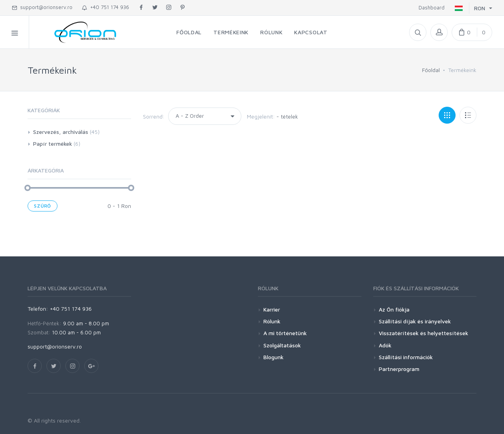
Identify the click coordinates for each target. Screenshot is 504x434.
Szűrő (43, 206)
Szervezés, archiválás (61, 132)
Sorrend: (154, 116)
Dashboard (430, 7)
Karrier (272, 309)
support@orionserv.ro (42, 7)
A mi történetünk (285, 333)
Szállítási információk (406, 357)
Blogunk (273, 357)
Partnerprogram (399, 369)
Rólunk (272, 321)
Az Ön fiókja (394, 309)
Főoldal (431, 70)
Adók (385, 345)
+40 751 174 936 (106, 7)
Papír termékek (53, 144)
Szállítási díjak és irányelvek (415, 321)
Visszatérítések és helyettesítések (423, 333)
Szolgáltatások (282, 345)
